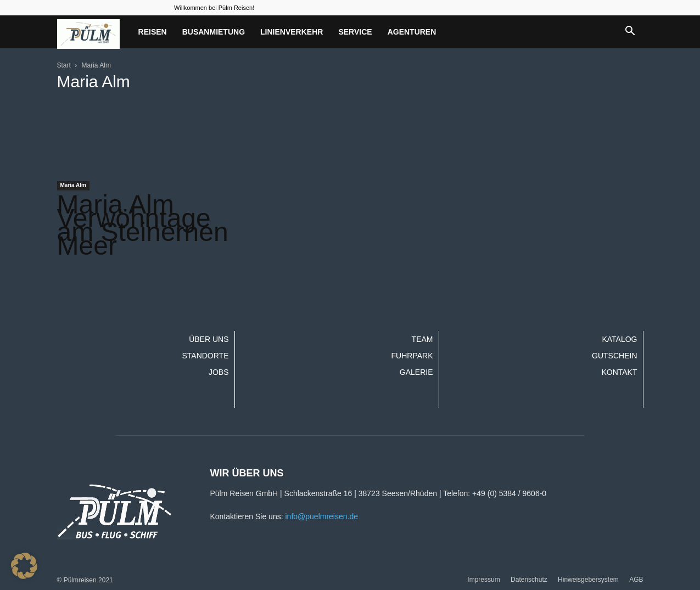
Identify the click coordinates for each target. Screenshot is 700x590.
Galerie (416, 372)
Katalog (619, 339)
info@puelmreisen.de (321, 516)
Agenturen (412, 32)
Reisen (153, 32)
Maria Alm (73, 185)
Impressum (483, 580)
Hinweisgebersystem (588, 580)
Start (64, 65)
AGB (636, 580)
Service (355, 32)
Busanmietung (214, 32)
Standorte (205, 356)
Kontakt (619, 372)
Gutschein (614, 356)
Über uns (209, 339)
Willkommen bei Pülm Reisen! (214, 8)
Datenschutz (529, 580)
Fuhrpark (412, 356)
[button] (630, 32)
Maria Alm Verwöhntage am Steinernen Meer (143, 225)
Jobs (219, 372)
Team (422, 339)
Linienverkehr (292, 32)
